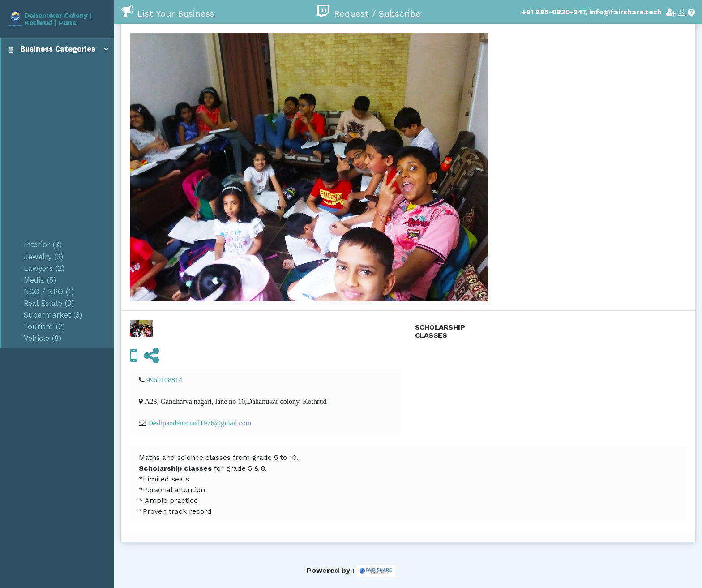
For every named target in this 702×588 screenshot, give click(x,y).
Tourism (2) (44, 327)
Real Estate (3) (49, 303)
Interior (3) (43, 245)
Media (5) (40, 280)
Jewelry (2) (43, 257)
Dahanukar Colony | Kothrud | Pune (58, 19)
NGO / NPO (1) (49, 292)
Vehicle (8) (43, 338)
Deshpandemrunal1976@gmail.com (199, 423)
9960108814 (164, 380)
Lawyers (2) (44, 268)
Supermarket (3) (53, 315)
